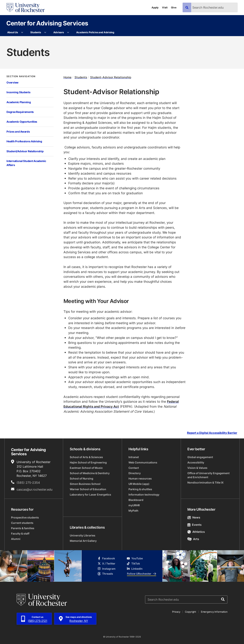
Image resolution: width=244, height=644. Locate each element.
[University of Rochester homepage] (26, 8)
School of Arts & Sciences (86, 457)
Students (36, 32)
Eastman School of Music (86, 468)
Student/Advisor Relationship (25, 151)
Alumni (16, 539)
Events (194, 525)
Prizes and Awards (18, 132)
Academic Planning (19, 102)
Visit (165, 7)
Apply (155, 7)
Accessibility (196, 462)
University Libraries (83, 535)
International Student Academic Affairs (26, 163)
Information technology (144, 495)
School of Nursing (81, 478)
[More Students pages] (45, 32)
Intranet (134, 457)
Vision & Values (197, 468)
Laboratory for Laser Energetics (90, 495)
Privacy (176, 612)
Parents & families (23, 528)
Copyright (191, 612)
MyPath (133, 511)
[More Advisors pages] (68, 32)
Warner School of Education (88, 489)
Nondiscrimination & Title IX (205, 482)
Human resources (140, 478)
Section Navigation (21, 76)
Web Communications (143, 462)
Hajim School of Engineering (88, 462)
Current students (22, 523)
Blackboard (136, 500)
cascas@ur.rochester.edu (35, 489)
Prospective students (25, 517)
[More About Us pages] (22, 32)
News (194, 517)
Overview (12, 82)
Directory (135, 473)
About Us (13, 32)
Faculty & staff (20, 533)
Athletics (196, 532)
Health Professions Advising (24, 141)
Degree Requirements (20, 112)
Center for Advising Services (47, 23)
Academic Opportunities (22, 122)
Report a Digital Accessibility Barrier (212, 433)
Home (67, 77)
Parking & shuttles (140, 489)
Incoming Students (18, 92)
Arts (193, 539)
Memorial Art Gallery (83, 541)
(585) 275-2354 (28, 483)
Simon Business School (85, 484)
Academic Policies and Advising (95, 32)
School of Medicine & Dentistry (90, 473)
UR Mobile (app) (139, 484)
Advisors (59, 32)
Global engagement (200, 457)
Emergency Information (214, 612)
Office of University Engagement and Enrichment (208, 475)
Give (174, 7)
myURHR (134, 505)
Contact (134, 468)
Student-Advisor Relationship (111, 77)
